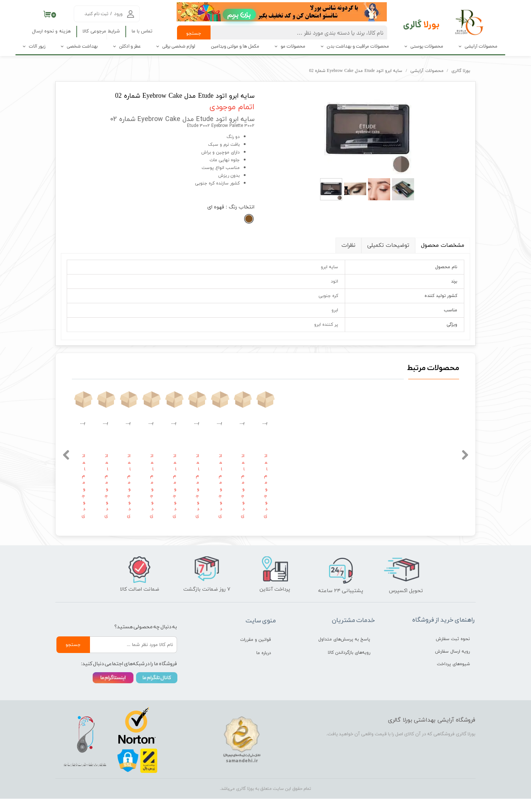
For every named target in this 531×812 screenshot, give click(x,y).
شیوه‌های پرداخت (453, 677)
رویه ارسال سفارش (452, 665)
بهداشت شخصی (82, 47)
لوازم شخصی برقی (179, 47)
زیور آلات (37, 47)
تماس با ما (142, 31)
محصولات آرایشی (481, 47)
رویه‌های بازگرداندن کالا (349, 666)
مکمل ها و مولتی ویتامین (235, 47)
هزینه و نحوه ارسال (51, 31)
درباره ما (264, 666)
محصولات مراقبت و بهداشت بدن (358, 47)
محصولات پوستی (427, 47)
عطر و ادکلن (130, 47)
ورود (118, 14)
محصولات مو (293, 47)
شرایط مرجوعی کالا (101, 31)
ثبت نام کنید (96, 14)
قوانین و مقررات (256, 653)
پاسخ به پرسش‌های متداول (344, 653)
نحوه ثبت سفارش (453, 652)
